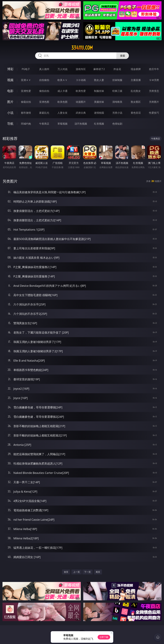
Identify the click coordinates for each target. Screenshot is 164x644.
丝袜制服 (117, 80)
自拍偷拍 (44, 80)
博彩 (10, 69)
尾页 (98, 572)
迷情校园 (99, 113)
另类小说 (117, 113)
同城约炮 (26, 124)
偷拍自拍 (44, 91)
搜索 (123, 56)
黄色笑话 (136, 113)
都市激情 (26, 113)
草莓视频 (62, 124)
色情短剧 (117, 124)
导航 (10, 124)
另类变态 (154, 91)
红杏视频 (99, 124)
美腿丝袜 (99, 102)
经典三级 (117, 91)
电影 (10, 91)
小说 (10, 113)
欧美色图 (62, 102)
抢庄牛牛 (154, 69)
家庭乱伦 (44, 113)
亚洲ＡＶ (26, 80)
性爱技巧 (154, 113)
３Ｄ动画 (81, 80)
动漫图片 (81, 102)
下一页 (87, 572)
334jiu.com (82, 48)
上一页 (77, 572)
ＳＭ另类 (154, 80)
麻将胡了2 (99, 69)
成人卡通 (62, 91)
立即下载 (104, 637)
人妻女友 (62, 113)
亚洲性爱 (26, 91)
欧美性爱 (81, 91)
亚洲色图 (44, 102)
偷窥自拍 (26, 102)
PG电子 (26, 69)
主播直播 (136, 80)
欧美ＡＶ (62, 80)
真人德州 (44, 69)
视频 (10, 80)
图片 (10, 102)
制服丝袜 (99, 91)
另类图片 (154, 102)
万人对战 (62, 69)
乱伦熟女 (136, 91)
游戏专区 (81, 69)
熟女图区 (136, 102)
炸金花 (117, 69)
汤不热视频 (81, 124)
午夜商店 (44, 124)
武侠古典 (81, 113)
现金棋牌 (136, 69)
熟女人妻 (99, 80)
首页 (66, 572)
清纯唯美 (117, 102)
